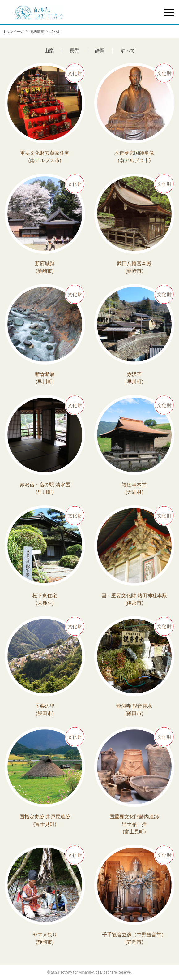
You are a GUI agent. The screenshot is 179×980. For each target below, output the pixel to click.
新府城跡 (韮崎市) (45, 267)
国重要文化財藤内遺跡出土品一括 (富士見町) (134, 824)
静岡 (100, 51)
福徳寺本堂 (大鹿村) (134, 488)
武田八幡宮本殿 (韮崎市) (134, 267)
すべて (128, 51)
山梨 (49, 51)
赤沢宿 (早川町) (134, 378)
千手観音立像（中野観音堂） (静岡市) (134, 938)
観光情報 (37, 32)
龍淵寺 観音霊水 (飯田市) (134, 710)
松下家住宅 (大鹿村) (45, 599)
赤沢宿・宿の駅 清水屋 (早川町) (45, 488)
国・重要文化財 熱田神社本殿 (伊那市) (134, 599)
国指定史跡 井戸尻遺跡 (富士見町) (45, 820)
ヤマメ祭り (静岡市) (45, 938)
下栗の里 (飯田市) (45, 710)
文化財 (56, 32)
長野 (75, 51)
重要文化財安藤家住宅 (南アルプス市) (45, 157)
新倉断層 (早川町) (45, 378)
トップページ (13, 32)
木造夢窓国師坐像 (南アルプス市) (134, 157)
